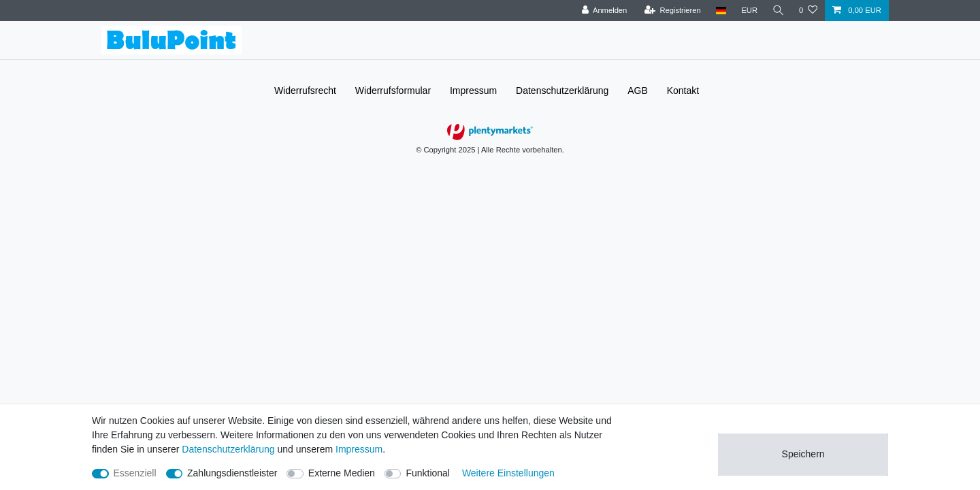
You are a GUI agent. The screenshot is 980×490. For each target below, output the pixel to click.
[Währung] (749, 11)
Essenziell (135, 473)
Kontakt (683, 91)
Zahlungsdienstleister (232, 473)
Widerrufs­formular (393, 91)
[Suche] (778, 11)
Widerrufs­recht (305, 91)
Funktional (428, 473)
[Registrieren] (671, 11)
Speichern (803, 454)
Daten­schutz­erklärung (562, 91)
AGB (638, 91)
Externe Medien (342, 473)
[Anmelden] (603, 11)
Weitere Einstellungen (508, 473)
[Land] (720, 11)
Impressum (473, 91)
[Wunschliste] (808, 11)
